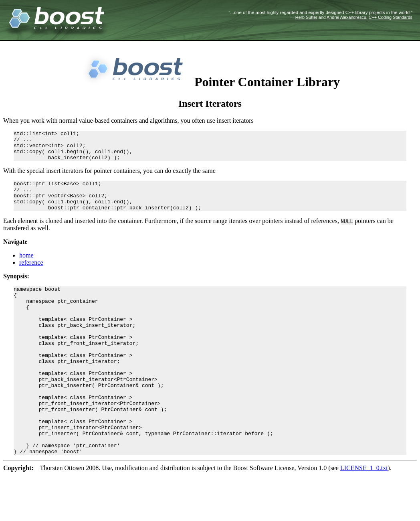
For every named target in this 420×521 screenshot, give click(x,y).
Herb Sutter (306, 17)
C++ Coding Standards (391, 17)
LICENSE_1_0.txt (364, 514)
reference (31, 275)
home (26, 267)
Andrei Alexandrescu (346, 17)
